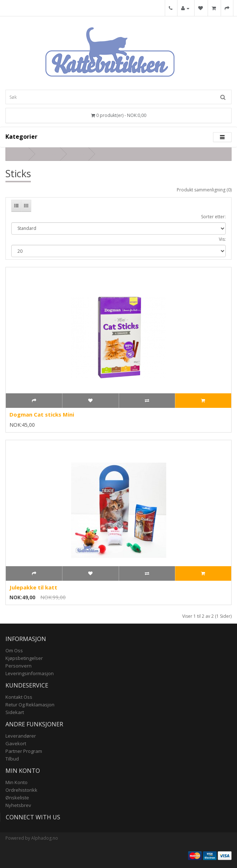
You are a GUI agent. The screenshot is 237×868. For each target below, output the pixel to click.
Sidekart (15, 712)
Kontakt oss (19, 697)
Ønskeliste (17, 798)
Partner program (24, 751)
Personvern (19, 666)
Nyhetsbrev (18, 805)
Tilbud (12, 759)
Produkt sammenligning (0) (204, 190)
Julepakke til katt (33, 587)
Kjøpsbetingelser (24, 658)
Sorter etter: (213, 217)
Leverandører (21, 736)
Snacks (48, 154)
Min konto (17, 782)
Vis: (222, 239)
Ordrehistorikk (21, 790)
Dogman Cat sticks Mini (42, 414)
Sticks (78, 154)
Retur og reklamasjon (30, 705)
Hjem (19, 154)
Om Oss (14, 650)
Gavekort (16, 743)
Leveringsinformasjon (30, 673)
